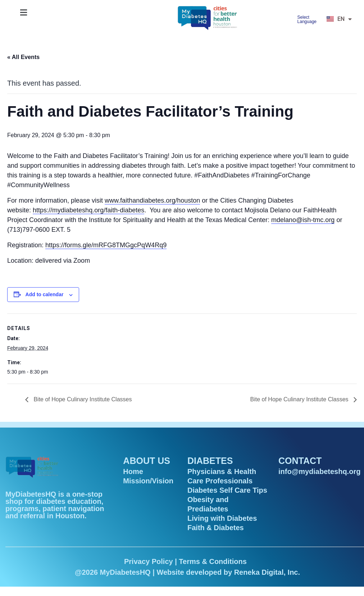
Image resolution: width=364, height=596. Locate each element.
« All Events (23, 57)
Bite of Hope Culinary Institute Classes (82, 399)
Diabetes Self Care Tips (227, 490)
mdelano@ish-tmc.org (303, 220)
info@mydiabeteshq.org (319, 471)
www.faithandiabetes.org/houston (152, 200)
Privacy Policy (149, 561)
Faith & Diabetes (216, 528)
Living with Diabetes (222, 518)
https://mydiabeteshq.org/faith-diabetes (88, 210)
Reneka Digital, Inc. (267, 572)
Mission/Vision (148, 481)
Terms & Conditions (213, 561)
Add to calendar (45, 294)
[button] (23, 13)
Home (133, 471)
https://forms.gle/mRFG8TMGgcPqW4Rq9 (106, 245)
